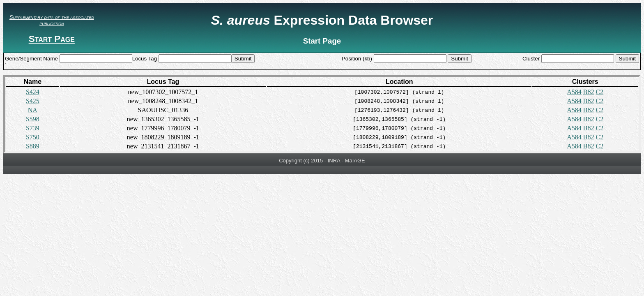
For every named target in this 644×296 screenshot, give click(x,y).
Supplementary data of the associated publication (52, 20)
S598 (33, 119)
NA (33, 110)
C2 (599, 92)
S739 (33, 128)
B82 (589, 92)
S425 (33, 101)
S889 (33, 146)
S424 (33, 92)
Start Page (52, 39)
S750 (33, 137)
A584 (574, 92)
